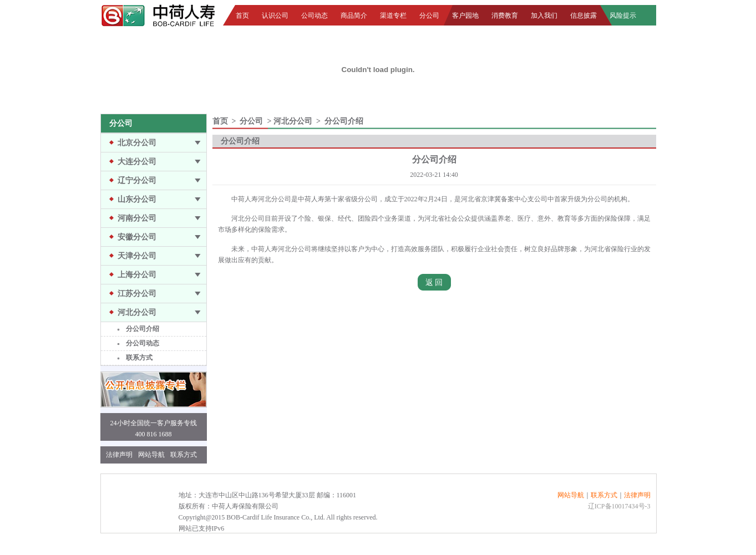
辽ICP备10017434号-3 (619, 506)
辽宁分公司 (137, 180)
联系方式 (139, 358)
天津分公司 (137, 256)
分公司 (429, 16)
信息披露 (584, 16)
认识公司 (275, 16)
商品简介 (354, 16)
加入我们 (544, 16)
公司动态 (314, 16)
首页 (242, 16)
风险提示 (623, 16)
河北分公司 (137, 312)
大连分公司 (137, 162)
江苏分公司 (137, 294)
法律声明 (119, 455)
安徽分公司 (137, 237)
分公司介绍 (143, 329)
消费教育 (505, 16)
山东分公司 (137, 199)
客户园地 (465, 16)
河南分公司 (137, 218)
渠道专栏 (393, 16)
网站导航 (151, 455)
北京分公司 (137, 143)
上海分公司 (137, 275)
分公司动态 (143, 343)
